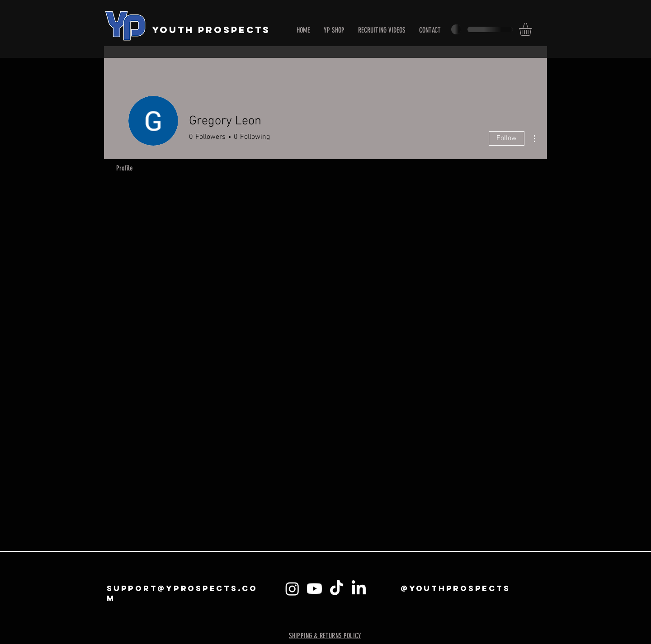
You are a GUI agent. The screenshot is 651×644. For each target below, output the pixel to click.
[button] (533, 29)
